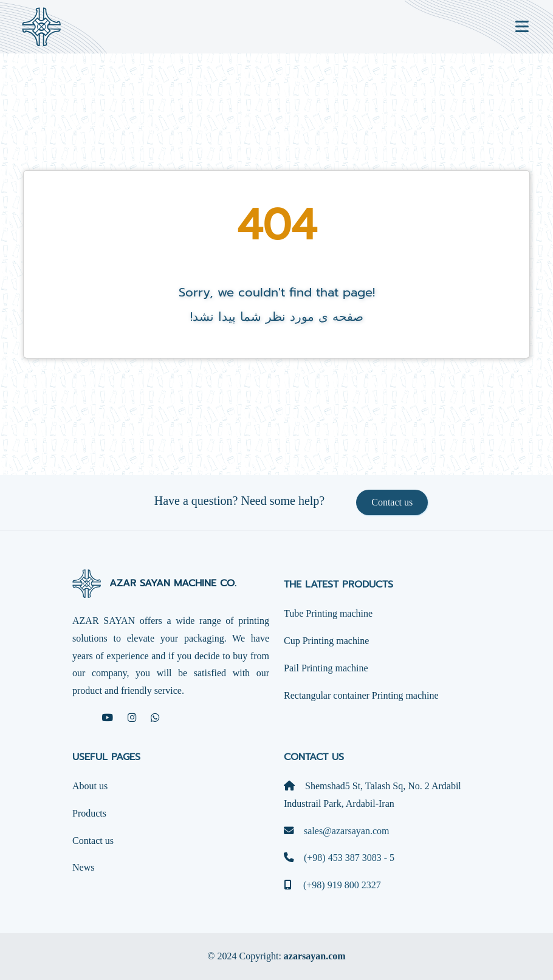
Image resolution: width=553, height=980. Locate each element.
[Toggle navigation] (522, 27)
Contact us (392, 502)
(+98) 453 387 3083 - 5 (339, 858)
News (83, 867)
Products (89, 813)
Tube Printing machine (328, 613)
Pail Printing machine (326, 668)
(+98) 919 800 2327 (332, 885)
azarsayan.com (315, 956)
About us (90, 786)
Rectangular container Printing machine (361, 695)
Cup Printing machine (326, 641)
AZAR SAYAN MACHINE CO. (154, 583)
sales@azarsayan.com (336, 831)
